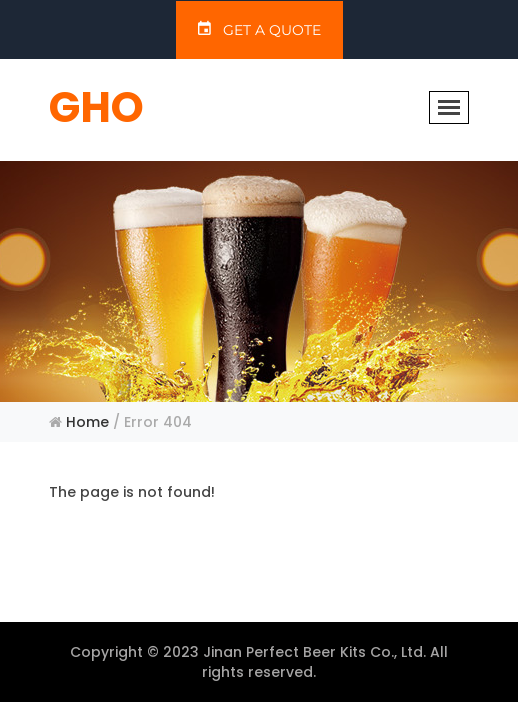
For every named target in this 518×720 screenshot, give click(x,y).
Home (87, 422)
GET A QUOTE (259, 29)
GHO (96, 107)
